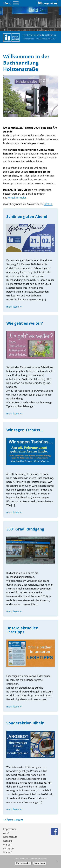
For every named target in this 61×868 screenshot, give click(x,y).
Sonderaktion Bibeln (25, 723)
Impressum (10, 829)
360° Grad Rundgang (25, 529)
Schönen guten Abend (27, 217)
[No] (57, 861)
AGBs (6, 833)
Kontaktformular (17, 198)
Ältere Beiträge (13, 820)
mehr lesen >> (14, 307)
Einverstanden (23, 863)
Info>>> (48, 204)
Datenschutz (10, 837)
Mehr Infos (40, 863)
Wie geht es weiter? (25, 323)
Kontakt (8, 841)
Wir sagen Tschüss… (25, 430)
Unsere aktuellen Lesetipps (22, 630)
